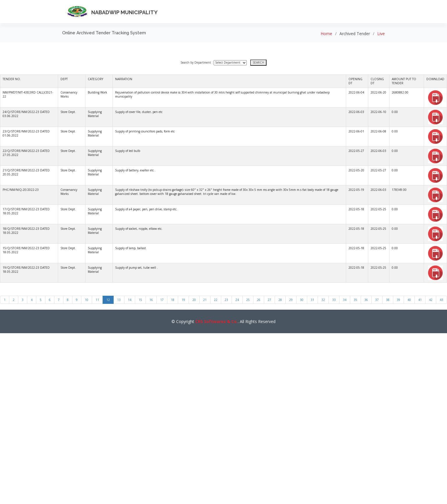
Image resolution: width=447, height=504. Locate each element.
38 (388, 300)
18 (173, 300)
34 (345, 300)
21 (205, 300)
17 (162, 300)
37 (377, 300)
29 (291, 300)
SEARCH (258, 62)
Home (326, 34)
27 (269, 300)
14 (130, 300)
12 (108, 300)
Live (381, 34)
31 (312, 300)
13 (119, 300)
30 (302, 300)
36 (366, 300)
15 (140, 300)
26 (259, 300)
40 (409, 300)
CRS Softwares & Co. (217, 321)
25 (248, 300)
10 (87, 300)
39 (398, 300)
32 (323, 300)
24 (237, 300)
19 (183, 300)
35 (355, 300)
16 (151, 300)
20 (194, 300)
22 (216, 300)
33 (334, 300)
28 (280, 300)
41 (420, 300)
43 (441, 300)
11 (97, 300)
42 (431, 300)
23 (226, 300)
